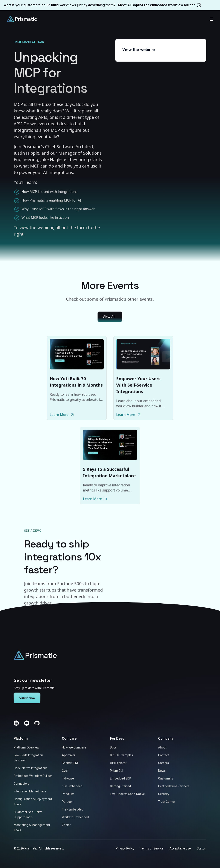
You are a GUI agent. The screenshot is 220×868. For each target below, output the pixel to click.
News (162, 771)
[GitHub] (37, 723)
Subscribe (27, 698)
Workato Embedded (75, 817)
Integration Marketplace (30, 792)
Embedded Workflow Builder (33, 776)
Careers (163, 763)
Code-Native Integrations (31, 768)
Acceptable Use (180, 849)
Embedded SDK (121, 779)
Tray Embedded (73, 810)
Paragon (68, 802)
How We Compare (74, 748)
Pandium (68, 794)
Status (201, 849)
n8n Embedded (72, 786)
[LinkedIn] (16, 723)
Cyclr (65, 771)
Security (164, 794)
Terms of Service (152, 849)
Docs (113, 748)
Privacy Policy (125, 849)
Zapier (66, 825)
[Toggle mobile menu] (211, 19)
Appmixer (69, 755)
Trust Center (167, 802)
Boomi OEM (70, 763)
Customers (166, 779)
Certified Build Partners (174, 786)
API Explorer (118, 763)
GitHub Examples (121, 755)
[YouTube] (27, 723)
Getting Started (120, 786)
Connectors (22, 784)
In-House (68, 779)
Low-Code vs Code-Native (127, 794)
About (162, 748)
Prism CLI (116, 771)
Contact (163, 755)
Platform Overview (27, 748)
